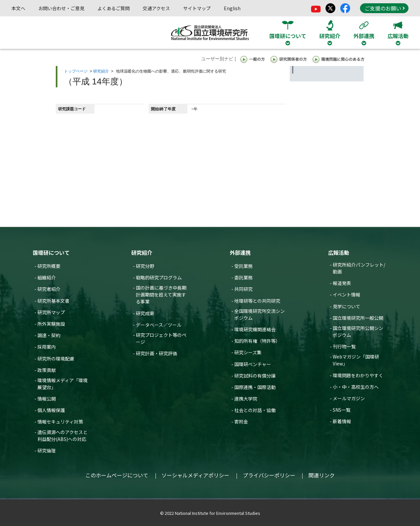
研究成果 (145, 313)
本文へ (18, 8)
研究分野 (145, 266)
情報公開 (47, 399)
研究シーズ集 (248, 352)
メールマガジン (349, 398)
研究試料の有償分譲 (255, 376)
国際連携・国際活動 (255, 387)
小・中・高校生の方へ (356, 387)
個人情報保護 (51, 410)
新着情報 (342, 421)
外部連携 (240, 252)
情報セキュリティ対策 (60, 422)
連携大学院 (246, 399)
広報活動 (339, 252)
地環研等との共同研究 (257, 301)
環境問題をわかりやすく (358, 375)
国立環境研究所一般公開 (358, 318)
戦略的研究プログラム (159, 277)
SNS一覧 (342, 410)
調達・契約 (49, 335)
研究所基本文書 (53, 301)
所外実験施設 (51, 324)
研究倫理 (47, 450)
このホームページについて (117, 475)
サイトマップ (197, 8)
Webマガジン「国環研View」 (356, 360)
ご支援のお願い (385, 8)
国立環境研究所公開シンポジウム (358, 331)
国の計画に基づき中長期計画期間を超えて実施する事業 (161, 295)
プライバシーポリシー (269, 475)
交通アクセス (156, 8)
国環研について (51, 252)
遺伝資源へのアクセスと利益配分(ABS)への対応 (63, 436)
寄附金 (241, 422)
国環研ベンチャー (253, 364)
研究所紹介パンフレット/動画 (359, 268)
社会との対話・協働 (255, 410)
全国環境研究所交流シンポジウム (260, 314)
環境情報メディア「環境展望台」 (63, 384)
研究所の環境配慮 (56, 359)
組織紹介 (47, 277)
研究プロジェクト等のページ (161, 338)
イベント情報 (346, 295)
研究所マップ (51, 312)
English (232, 8)
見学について (346, 306)
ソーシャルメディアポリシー (195, 475)
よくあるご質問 (114, 8)
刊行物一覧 (344, 346)
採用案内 (47, 347)
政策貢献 (47, 370)
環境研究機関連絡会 (255, 329)
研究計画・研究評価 (157, 353)
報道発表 (342, 283)
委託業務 (243, 277)
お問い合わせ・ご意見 (61, 8)
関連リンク (322, 475)
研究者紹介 (49, 289)
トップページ (76, 71)
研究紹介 (101, 71)
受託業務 (243, 266)
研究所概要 (49, 266)
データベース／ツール (159, 325)
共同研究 (243, 289)
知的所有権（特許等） (257, 341)
